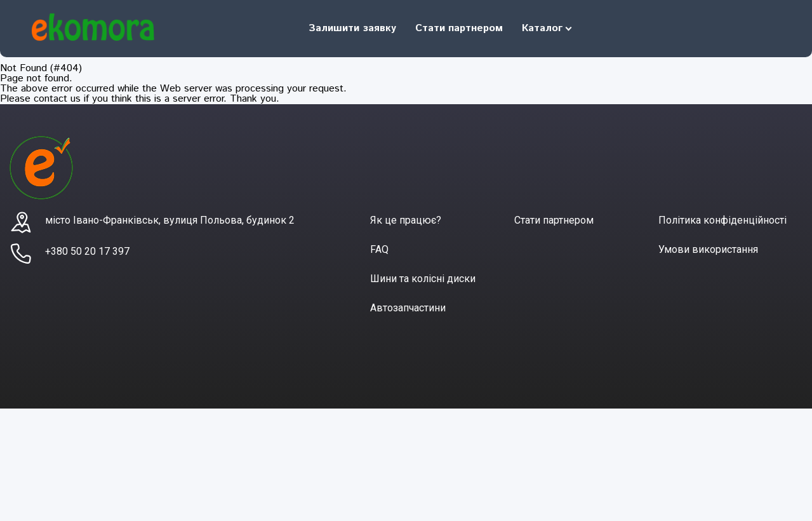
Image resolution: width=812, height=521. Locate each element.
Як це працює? (406, 220)
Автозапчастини (408, 308)
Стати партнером (459, 28)
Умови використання (708, 249)
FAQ (379, 249)
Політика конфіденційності (722, 220)
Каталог (542, 28)
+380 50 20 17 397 (87, 251)
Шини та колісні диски (423, 279)
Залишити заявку (352, 28)
